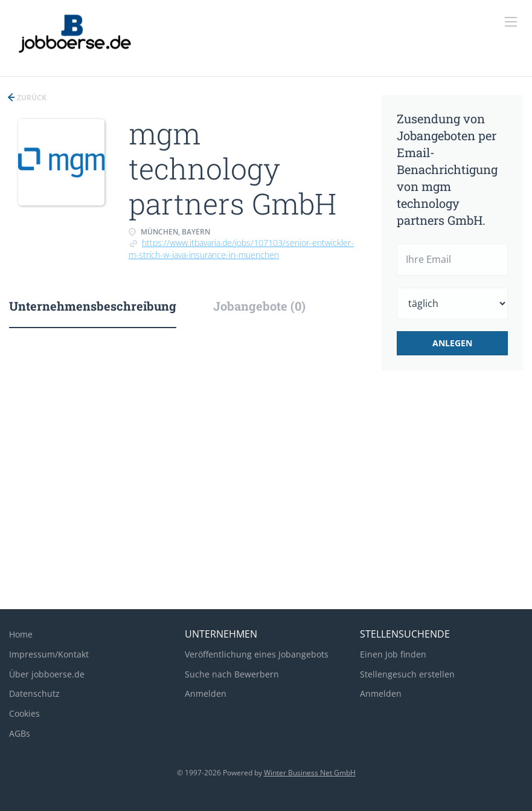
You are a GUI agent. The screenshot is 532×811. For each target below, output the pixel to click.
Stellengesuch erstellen (407, 674)
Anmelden (206, 693)
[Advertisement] (266, 503)
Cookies (24, 713)
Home (21, 634)
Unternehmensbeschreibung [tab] (93, 306)
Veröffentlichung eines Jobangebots (257, 654)
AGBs (20, 733)
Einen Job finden (393, 654)
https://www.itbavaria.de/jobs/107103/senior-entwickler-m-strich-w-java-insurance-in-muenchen (241, 249)
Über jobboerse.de (47, 674)
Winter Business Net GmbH (310, 773)
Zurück (31, 98)
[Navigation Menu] (511, 22)
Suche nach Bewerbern (232, 674)
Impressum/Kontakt (49, 654)
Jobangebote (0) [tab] (259, 306)
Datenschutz (34, 693)
